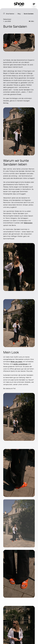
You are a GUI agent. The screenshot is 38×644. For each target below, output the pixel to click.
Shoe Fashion (10, 14)
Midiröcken (28, 223)
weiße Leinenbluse (20, 364)
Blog (19, 14)
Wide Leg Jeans (16, 362)
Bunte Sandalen (29, 14)
